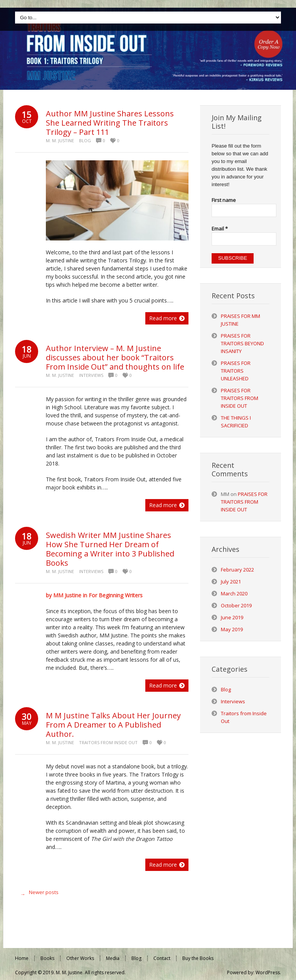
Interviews (91, 375)
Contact (162, 958)
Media (113, 958)
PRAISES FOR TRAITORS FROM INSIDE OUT (240, 398)
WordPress (268, 972)
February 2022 (237, 570)
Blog (85, 140)
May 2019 (232, 629)
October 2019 (236, 605)
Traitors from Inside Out (108, 742)
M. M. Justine (60, 140)
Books (47, 958)
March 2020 (234, 593)
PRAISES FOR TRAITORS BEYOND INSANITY (242, 343)
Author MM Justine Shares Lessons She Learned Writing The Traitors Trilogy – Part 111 (110, 123)
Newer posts (38, 894)
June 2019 (232, 617)
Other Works (80, 958)
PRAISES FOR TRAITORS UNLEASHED (236, 371)
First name (224, 200)
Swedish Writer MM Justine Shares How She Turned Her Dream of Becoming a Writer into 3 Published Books (110, 549)
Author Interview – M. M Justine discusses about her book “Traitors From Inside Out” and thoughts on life (115, 357)
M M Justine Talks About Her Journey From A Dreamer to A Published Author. (113, 725)
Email (220, 229)
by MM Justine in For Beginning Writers (94, 595)
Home (22, 958)
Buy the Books (198, 958)
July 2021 (231, 582)
